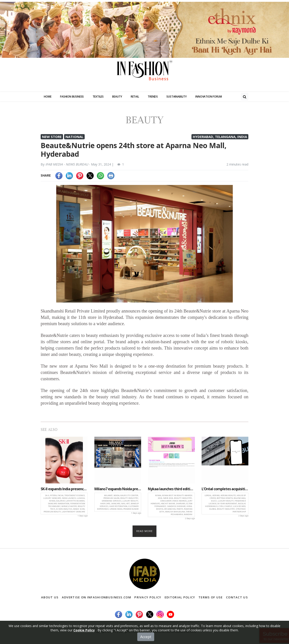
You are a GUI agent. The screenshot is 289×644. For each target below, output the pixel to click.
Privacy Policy (148, 597)
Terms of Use (211, 597)
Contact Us (237, 597)
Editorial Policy (180, 597)
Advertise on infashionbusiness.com (97, 597)
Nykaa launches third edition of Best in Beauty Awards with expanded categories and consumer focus (171, 489)
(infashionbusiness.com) (179, 631)
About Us (50, 597)
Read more (145, 531)
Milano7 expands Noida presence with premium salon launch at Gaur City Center (118, 489)
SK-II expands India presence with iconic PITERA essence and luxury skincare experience (64, 489)
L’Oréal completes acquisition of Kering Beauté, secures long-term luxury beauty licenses (225, 489)
